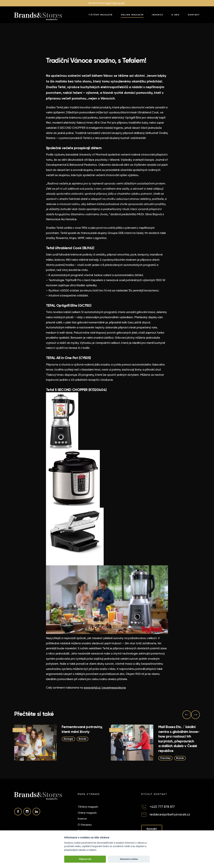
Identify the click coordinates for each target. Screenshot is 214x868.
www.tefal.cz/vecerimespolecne (105, 688)
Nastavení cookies (129, 859)
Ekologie (68, 739)
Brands (83, 739)
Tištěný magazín (100, 15)
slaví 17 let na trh (115, 3)
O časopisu (85, 825)
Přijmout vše (85, 859)
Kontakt (194, 15)
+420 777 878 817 (162, 807)
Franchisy (165, 758)
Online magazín (132, 15)
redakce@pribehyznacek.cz (170, 814)
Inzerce (157, 15)
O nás (175, 15)
